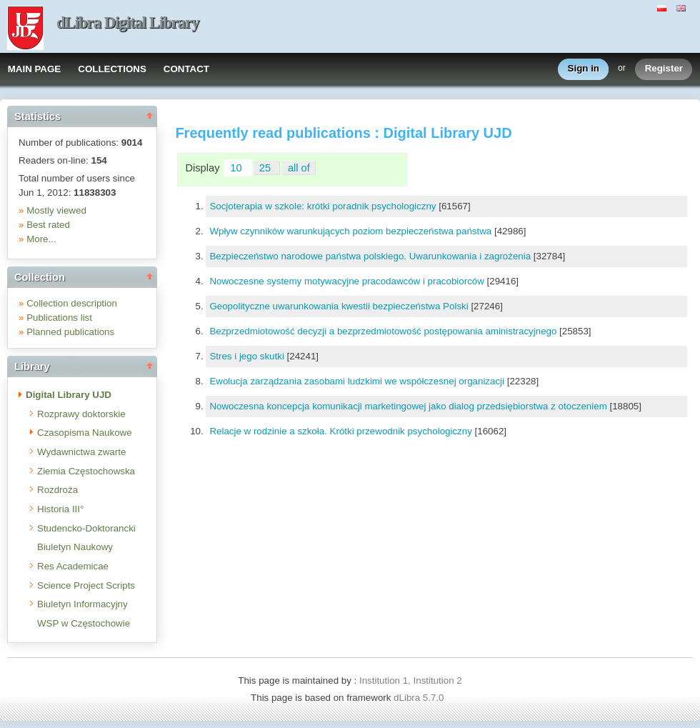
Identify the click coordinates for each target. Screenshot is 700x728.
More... (41, 239)
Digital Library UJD (69, 395)
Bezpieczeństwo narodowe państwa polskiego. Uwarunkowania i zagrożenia (371, 256)
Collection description (72, 303)
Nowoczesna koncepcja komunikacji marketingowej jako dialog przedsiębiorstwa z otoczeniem (409, 406)
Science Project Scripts (86, 585)
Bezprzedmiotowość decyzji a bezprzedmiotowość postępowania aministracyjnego (384, 331)
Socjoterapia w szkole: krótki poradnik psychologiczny (324, 206)
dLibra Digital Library (128, 23)
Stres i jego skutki (248, 356)
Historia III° (60, 509)
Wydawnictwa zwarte (81, 452)
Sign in (584, 69)
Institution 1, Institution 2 (411, 680)
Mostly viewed (56, 210)
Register (664, 69)
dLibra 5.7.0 (420, 698)
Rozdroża (57, 490)
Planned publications (70, 332)
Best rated (48, 225)
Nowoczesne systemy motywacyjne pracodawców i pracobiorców (348, 281)
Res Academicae (73, 566)
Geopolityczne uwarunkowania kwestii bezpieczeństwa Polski (340, 306)
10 (237, 168)
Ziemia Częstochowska (86, 471)
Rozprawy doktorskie (81, 414)
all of (299, 168)
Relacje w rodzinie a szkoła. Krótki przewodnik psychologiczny (342, 431)
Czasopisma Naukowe (85, 433)
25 (266, 168)
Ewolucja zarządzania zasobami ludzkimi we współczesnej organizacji (358, 381)
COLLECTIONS (112, 69)
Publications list (59, 318)
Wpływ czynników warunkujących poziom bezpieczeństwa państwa (352, 231)
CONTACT (186, 69)
